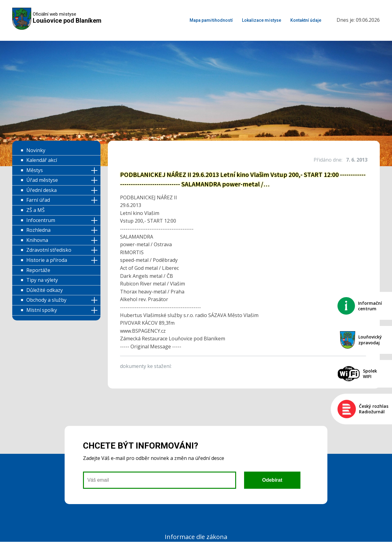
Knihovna (37, 240)
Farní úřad (38, 200)
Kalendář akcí (42, 160)
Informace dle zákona (196, 537)
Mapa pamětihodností (211, 20)
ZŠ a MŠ (36, 210)
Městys (35, 170)
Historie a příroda (47, 260)
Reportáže (38, 270)
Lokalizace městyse (262, 20)
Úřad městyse (42, 180)
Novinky (36, 150)
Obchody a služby (46, 300)
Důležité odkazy (45, 290)
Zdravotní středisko (49, 250)
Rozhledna (38, 230)
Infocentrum (41, 220)
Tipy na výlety (42, 280)
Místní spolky (42, 310)
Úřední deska (41, 190)
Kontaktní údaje (306, 20)
